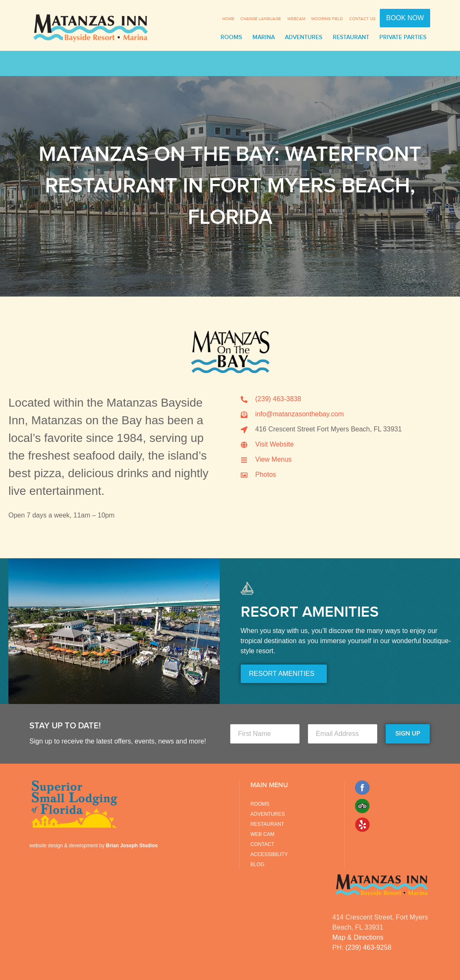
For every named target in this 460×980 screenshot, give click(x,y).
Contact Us (362, 19)
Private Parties (403, 37)
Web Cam (262, 834)
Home (228, 19)
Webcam (296, 19)
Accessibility (269, 854)
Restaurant (351, 37)
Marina (264, 37)
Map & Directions (358, 937)
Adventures (304, 37)
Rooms (231, 37)
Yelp (362, 825)
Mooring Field (327, 19)
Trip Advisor (362, 806)
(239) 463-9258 (368, 947)
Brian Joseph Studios (132, 846)
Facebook (362, 788)
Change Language (261, 19)
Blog (257, 864)
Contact (262, 844)
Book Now (405, 18)
